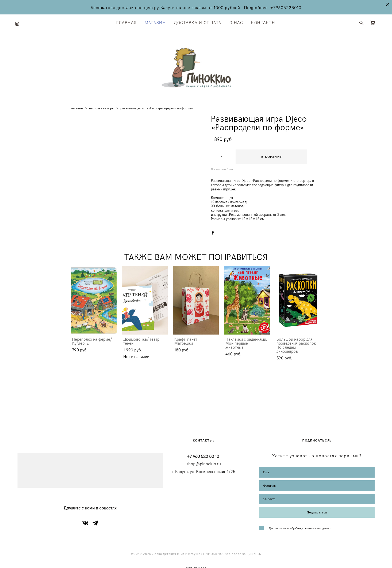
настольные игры (102, 111)
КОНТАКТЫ (263, 22)
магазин (77, 111)
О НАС (236, 22)
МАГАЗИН (155, 22)
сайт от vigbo (196, 556)
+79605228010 (286, 7)
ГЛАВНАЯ (126, 22)
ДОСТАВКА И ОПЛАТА (198, 22)
